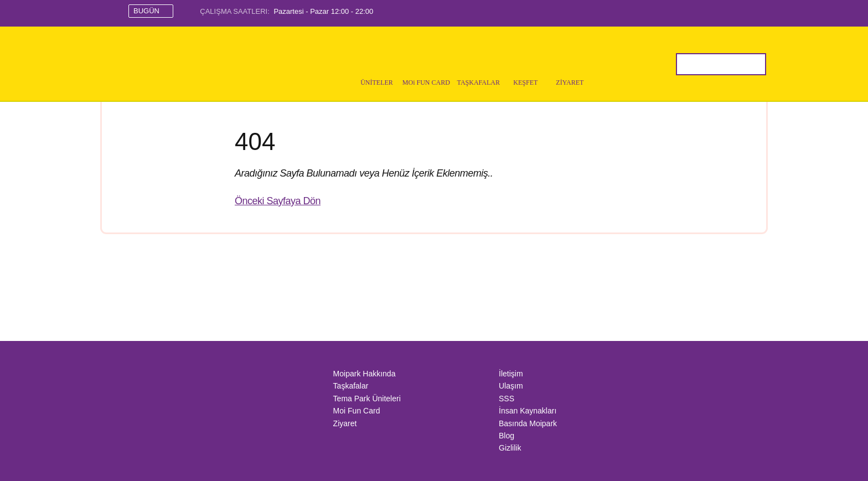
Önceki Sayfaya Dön (278, 201)
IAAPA (170, 423)
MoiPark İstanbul (183, 64)
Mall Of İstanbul (190, 393)
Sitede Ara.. (687, 64)
